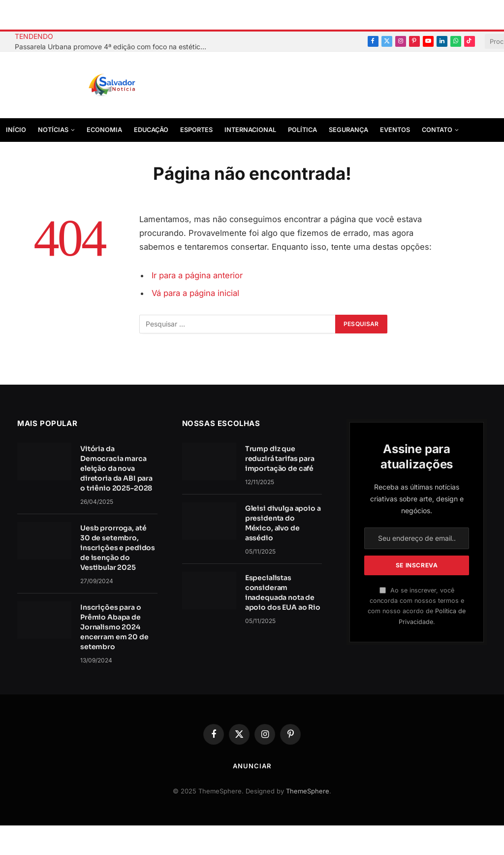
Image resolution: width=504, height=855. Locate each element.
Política (302, 130)
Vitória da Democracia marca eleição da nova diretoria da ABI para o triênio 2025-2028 (116, 468)
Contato (437, 130)
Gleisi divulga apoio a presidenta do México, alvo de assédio (283, 523)
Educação (151, 130)
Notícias (53, 130)
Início (16, 130)
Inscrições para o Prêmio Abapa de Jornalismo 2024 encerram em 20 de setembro (114, 627)
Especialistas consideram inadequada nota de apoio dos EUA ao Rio (283, 592)
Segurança (348, 130)
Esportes (196, 130)
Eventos (395, 130)
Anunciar (252, 766)
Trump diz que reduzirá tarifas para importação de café (280, 459)
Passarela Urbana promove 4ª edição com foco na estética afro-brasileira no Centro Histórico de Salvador (113, 47)
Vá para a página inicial (195, 293)
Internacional (250, 130)
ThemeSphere (308, 791)
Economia (104, 130)
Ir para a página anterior (197, 275)
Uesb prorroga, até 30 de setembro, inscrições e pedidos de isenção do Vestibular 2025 (118, 548)
